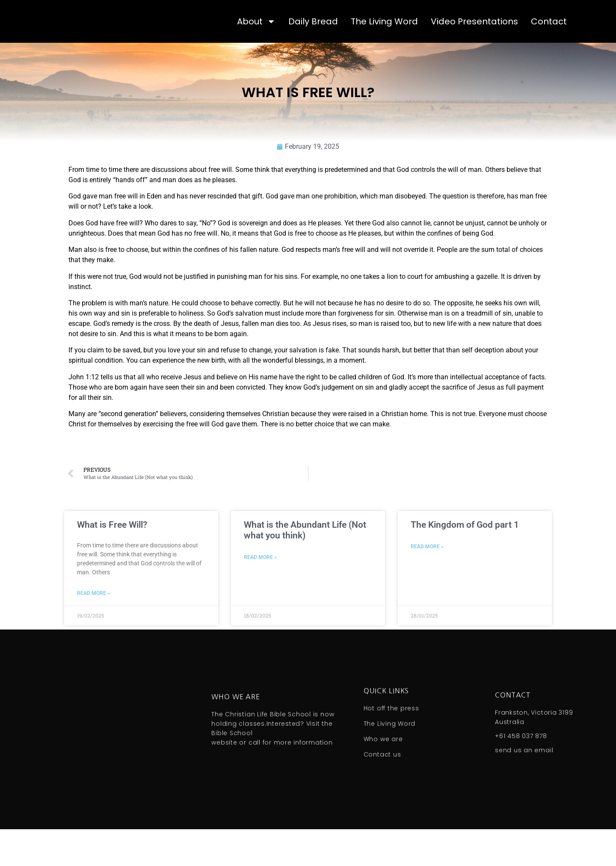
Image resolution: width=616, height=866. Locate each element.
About (256, 40)
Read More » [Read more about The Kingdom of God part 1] (427, 583)
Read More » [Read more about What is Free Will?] (93, 630)
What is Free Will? (112, 562)
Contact (549, 40)
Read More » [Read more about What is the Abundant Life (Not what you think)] (260, 594)
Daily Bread (313, 40)
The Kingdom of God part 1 (465, 562)
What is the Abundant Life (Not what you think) (305, 567)
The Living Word (384, 40)
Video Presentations (474, 40)
